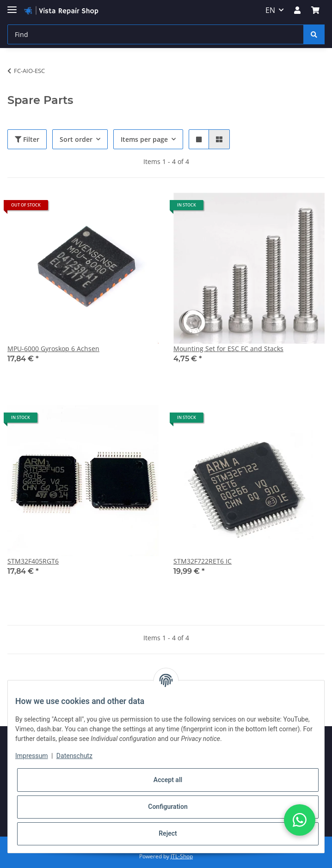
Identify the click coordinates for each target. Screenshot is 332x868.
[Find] (156, 34)
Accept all (168, 780)
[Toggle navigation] (12, 6)
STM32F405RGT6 (33, 561)
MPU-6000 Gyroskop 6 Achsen (53, 349)
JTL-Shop (182, 856)
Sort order (76, 139)
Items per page (144, 139)
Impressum (31, 756)
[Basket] (315, 10)
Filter (27, 139)
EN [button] (270, 10)
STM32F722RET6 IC (203, 561)
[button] (297, 10)
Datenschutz (74, 756)
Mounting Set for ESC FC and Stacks (228, 349)
